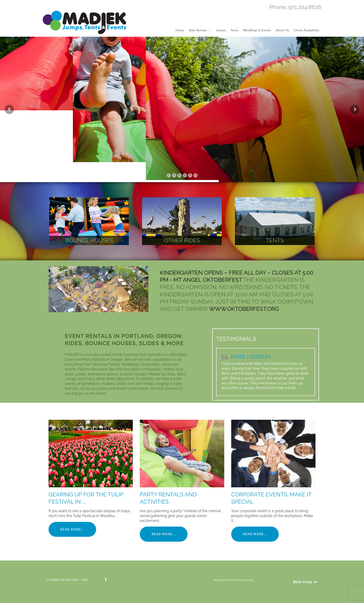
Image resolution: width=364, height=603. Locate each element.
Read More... (72, 529)
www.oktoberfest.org (244, 309)
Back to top (305, 582)
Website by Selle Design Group (233, 580)
